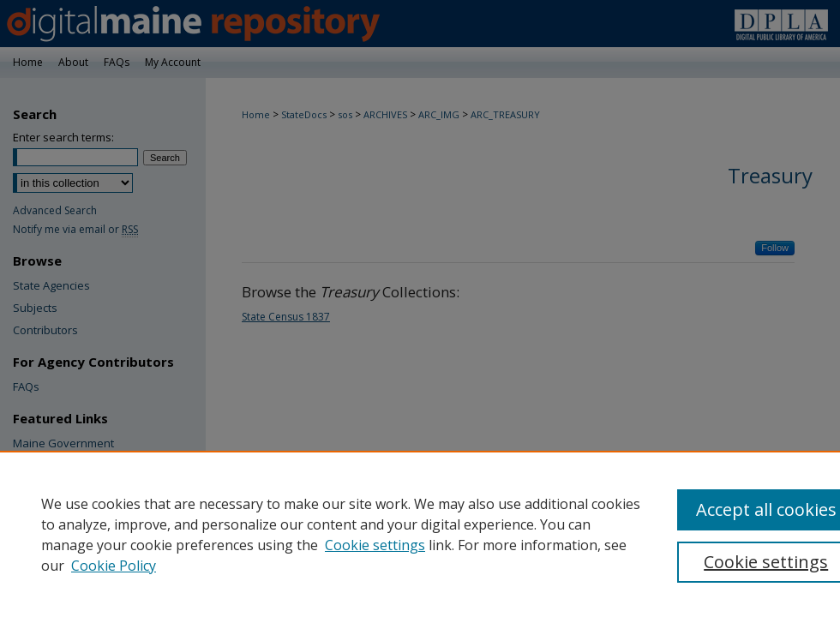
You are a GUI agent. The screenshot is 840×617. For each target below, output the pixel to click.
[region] (420, 534)
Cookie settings (375, 545)
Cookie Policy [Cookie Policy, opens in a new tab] (114, 566)
